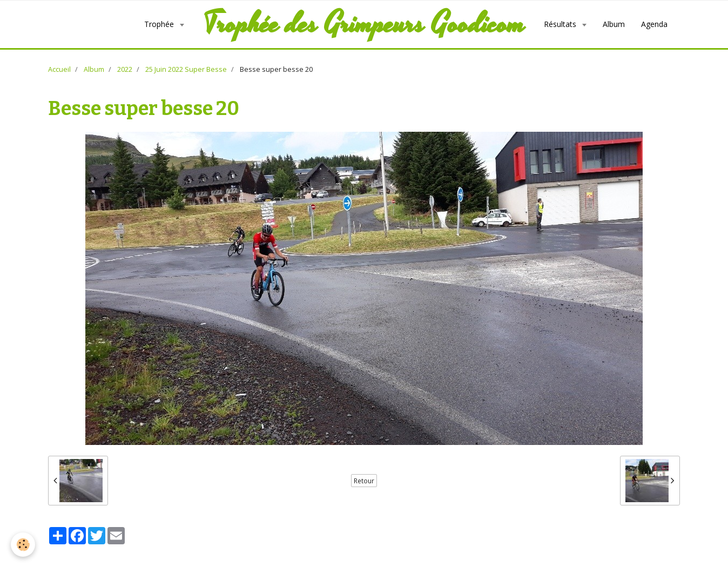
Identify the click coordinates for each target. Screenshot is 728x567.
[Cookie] (23, 545)
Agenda (654, 24)
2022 (125, 69)
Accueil (59, 69)
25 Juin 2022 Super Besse (186, 69)
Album (614, 24)
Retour (364, 481)
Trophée (160, 24)
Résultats (561, 24)
